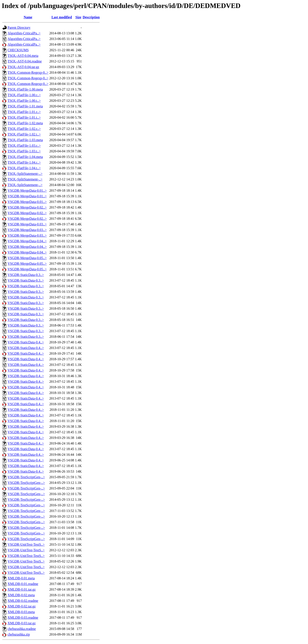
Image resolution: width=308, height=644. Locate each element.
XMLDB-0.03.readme (23, 618)
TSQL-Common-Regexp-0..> (28, 73)
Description (91, 17)
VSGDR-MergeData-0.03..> (27, 224)
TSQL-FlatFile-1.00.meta (25, 89)
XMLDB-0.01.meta (21, 578)
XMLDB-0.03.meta (21, 612)
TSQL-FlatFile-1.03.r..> (24, 146)
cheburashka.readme (22, 629)
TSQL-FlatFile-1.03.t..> (24, 151)
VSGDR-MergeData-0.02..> (27, 207)
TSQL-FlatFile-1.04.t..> (24, 168)
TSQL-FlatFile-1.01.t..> (24, 117)
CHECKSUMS (18, 50)
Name (28, 17)
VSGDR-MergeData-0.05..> (27, 258)
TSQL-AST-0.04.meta (23, 56)
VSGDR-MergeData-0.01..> (27, 190)
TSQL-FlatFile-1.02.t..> (24, 134)
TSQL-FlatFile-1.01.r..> (24, 112)
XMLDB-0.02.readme (23, 601)
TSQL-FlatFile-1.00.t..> (24, 101)
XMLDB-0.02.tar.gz (22, 606)
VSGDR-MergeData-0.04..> (27, 241)
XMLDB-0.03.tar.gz (22, 623)
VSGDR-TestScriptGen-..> (26, 477)
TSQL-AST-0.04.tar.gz (23, 67)
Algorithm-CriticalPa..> (24, 33)
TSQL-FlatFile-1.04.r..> (24, 162)
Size (79, 17)
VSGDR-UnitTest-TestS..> (26, 544)
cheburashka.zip (19, 634)
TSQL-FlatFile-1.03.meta (25, 140)
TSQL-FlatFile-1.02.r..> (24, 129)
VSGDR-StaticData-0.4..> (26, 342)
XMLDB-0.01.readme (23, 584)
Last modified (62, 17)
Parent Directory (19, 28)
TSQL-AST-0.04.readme (25, 61)
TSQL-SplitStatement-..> (25, 174)
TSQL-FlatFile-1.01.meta (25, 106)
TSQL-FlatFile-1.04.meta (25, 157)
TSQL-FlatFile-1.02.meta (25, 123)
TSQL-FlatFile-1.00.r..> (24, 95)
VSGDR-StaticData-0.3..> (26, 275)
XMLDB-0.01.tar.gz (22, 589)
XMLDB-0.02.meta (21, 595)
